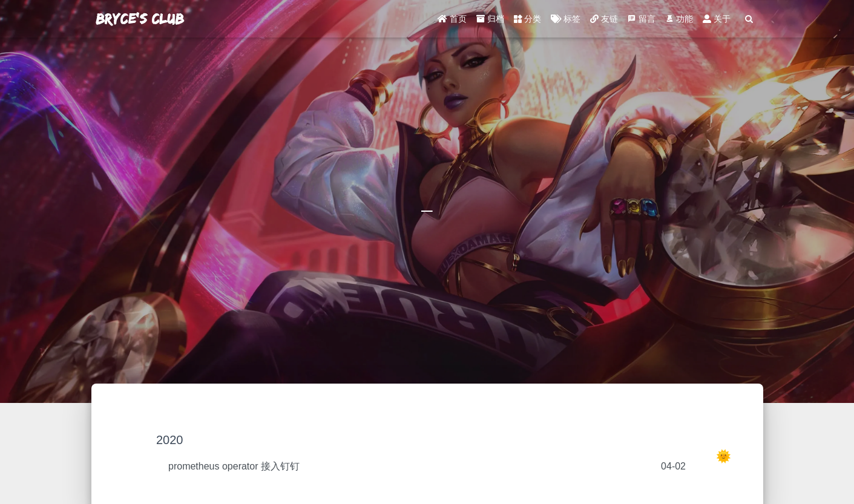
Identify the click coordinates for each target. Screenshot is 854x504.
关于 (717, 21)
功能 (679, 21)
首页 (452, 21)
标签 (566, 21)
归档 (490, 21)
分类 (528, 21)
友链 (604, 21)
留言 (642, 21)
